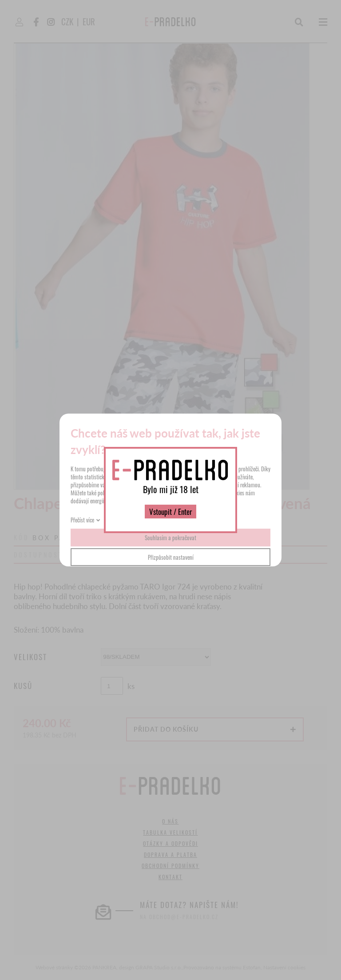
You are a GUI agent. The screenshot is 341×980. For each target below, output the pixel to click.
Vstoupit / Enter (170, 512)
